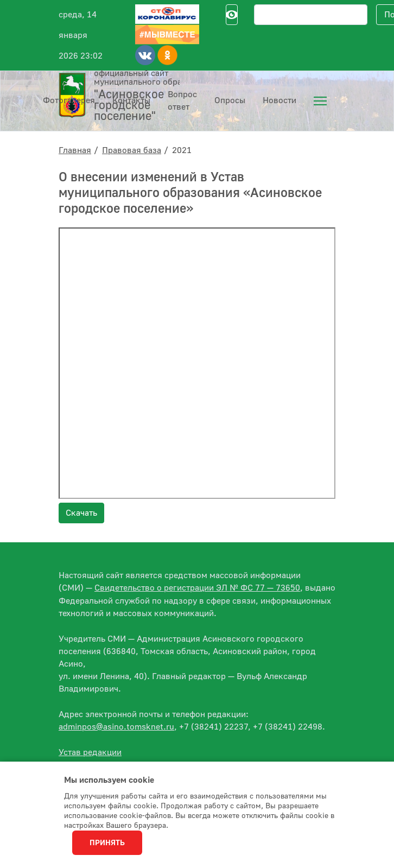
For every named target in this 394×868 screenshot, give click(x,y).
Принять (107, 843)
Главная (75, 150)
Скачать (81, 513)
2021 (182, 150)
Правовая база (132, 150)
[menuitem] (320, 101)
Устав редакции (90, 752)
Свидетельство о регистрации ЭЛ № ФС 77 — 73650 (197, 588)
